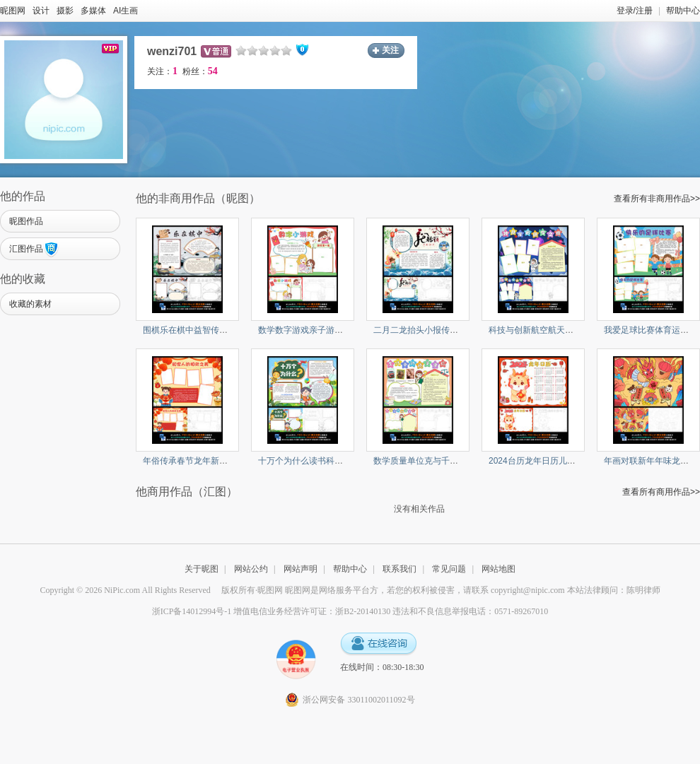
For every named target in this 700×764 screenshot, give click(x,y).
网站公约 (251, 569)
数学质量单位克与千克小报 (424, 461)
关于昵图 (202, 569)
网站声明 (301, 569)
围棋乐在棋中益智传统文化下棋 (202, 330)
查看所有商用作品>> (661, 492)
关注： (162, 71)
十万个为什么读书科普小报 (309, 461)
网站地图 (498, 569)
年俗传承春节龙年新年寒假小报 (202, 461)
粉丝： (200, 71)
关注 (390, 50)
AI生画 (126, 11)
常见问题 (449, 569)
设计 (41, 11)
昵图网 (13, 11)
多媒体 (93, 11)
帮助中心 (683, 11)
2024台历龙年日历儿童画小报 (545, 461)
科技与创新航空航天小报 (535, 330)
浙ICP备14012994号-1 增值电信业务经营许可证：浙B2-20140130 (272, 611)
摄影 (65, 11)
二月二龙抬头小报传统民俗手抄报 (437, 330)
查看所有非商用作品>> (657, 199)
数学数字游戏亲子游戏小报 (309, 330)
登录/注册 (635, 11)
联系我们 (399, 569)
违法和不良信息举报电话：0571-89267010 (470, 611)
